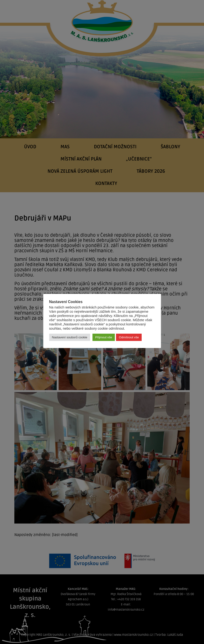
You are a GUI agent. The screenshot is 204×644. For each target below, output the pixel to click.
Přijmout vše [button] (104, 337)
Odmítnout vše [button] (129, 337)
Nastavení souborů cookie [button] (70, 337)
